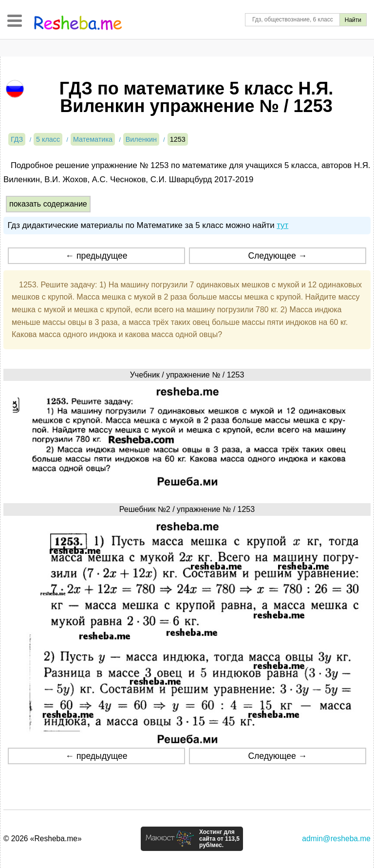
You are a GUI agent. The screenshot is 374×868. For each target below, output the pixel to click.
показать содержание (48, 204)
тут (282, 225)
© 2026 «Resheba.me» (43, 839)
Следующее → (277, 256)
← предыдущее (97, 256)
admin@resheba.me (336, 839)
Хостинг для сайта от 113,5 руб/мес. (219, 839)
